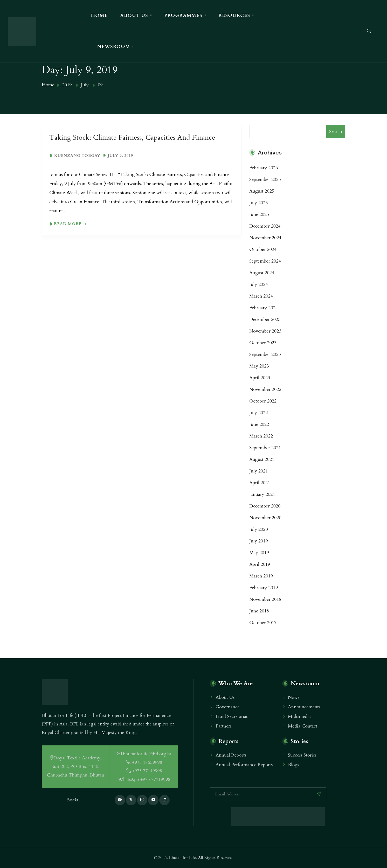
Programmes (183, 15)
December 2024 (265, 226)
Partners (224, 726)
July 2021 (259, 471)
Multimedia (299, 717)
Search (336, 132)
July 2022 (259, 413)
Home (99, 15)
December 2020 (265, 506)
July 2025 (259, 203)
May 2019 (259, 553)
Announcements (304, 707)
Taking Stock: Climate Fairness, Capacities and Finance (132, 137)
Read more (68, 224)
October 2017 (263, 623)
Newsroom (113, 47)
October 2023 (263, 343)
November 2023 (265, 331)
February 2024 (264, 308)
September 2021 (265, 448)
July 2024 (259, 284)
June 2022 (259, 424)
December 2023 (265, 319)
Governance (227, 707)
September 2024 (265, 261)
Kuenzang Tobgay (77, 156)
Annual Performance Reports (244, 765)
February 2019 (264, 588)
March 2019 (261, 576)
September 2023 (265, 354)
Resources (234, 15)
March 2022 (261, 436)
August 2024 (262, 273)
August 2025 (262, 191)
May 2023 (259, 366)
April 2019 (260, 564)
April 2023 (260, 378)
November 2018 (265, 599)
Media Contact (303, 726)
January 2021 (262, 494)
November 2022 (265, 389)
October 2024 (263, 249)
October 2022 (263, 401)
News (294, 697)
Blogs (293, 765)
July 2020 (259, 529)
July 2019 (259, 541)
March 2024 (261, 296)
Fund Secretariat (231, 717)
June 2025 (259, 214)
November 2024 (265, 238)
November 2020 (265, 518)
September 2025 (265, 179)
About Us (134, 15)
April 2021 (260, 483)
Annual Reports (231, 755)
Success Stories (302, 755)
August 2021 (262, 459)
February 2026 (264, 168)
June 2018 (259, 611)
